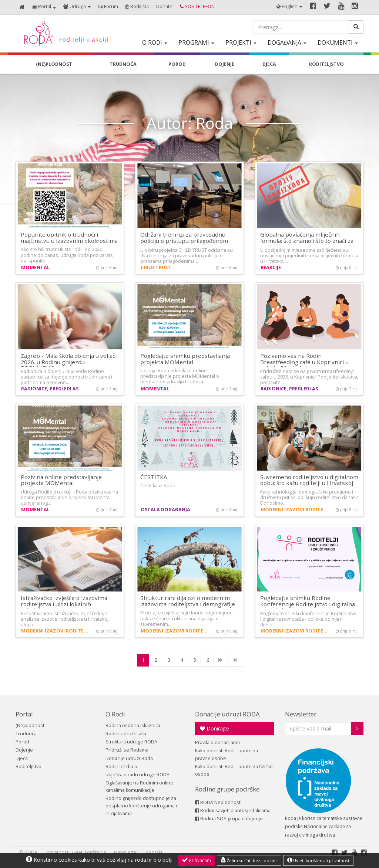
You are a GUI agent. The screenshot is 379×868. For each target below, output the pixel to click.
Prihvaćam (196, 860)
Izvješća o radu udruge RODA (137, 775)
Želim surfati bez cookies (249, 860)
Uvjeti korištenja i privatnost (318, 860)
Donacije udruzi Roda (129, 758)
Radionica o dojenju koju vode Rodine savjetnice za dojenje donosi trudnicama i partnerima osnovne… (66, 377)
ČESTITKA (154, 477)
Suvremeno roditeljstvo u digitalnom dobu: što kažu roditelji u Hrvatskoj (309, 480)
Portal (24, 714)
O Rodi (115, 714)
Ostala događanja (165, 510)
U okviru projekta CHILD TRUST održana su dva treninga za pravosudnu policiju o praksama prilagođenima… (187, 256)
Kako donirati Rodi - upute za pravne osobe (227, 754)
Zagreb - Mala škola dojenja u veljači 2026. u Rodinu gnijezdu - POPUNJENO (69, 362)
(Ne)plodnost (30, 725)
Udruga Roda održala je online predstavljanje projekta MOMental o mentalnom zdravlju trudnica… (180, 376)
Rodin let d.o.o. (122, 767)
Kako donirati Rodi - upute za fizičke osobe (234, 770)
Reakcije (271, 267)
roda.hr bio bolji (154, 860)
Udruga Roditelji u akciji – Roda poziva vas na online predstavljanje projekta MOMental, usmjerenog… (69, 497)
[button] (44, 7)
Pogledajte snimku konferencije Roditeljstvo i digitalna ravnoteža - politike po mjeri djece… (308, 619)
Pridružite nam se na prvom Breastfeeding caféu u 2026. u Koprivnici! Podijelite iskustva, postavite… (309, 377)
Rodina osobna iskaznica (133, 725)
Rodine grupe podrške (227, 789)
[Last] (235, 660)
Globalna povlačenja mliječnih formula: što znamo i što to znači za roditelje (307, 240)
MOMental (35, 267)
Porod (22, 742)
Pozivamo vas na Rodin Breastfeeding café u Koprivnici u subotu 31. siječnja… (304, 362)
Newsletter (301, 714)
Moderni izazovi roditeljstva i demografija (295, 510)
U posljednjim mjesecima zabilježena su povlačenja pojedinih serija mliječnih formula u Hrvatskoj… (309, 256)
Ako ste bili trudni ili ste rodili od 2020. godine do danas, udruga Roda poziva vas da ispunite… (67, 255)
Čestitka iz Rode (158, 486)
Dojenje (24, 750)
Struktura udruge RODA (131, 742)
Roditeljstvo (28, 767)
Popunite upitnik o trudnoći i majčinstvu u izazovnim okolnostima (69, 238)
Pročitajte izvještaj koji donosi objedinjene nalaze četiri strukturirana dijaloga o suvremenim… (187, 618)
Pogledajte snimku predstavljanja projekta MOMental (185, 359)
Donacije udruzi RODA (227, 714)
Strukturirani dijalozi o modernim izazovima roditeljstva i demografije (188, 601)
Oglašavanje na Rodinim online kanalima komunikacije (139, 786)
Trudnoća (26, 734)
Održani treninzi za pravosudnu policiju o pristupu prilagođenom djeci (184, 240)
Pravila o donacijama (217, 742)
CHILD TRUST (156, 267)
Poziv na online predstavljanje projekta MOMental (61, 480)
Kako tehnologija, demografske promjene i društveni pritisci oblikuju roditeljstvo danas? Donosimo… (309, 497)
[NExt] (221, 660)
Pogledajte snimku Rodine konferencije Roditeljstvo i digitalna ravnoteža (308, 604)
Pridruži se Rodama (127, 750)
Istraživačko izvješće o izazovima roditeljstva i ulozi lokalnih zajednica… (64, 604)
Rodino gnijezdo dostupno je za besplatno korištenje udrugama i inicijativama (141, 806)
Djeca (22, 758)
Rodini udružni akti (126, 734)
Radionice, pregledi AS (50, 389)
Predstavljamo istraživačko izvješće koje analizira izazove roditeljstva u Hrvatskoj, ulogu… (65, 619)
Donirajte (214, 728)
